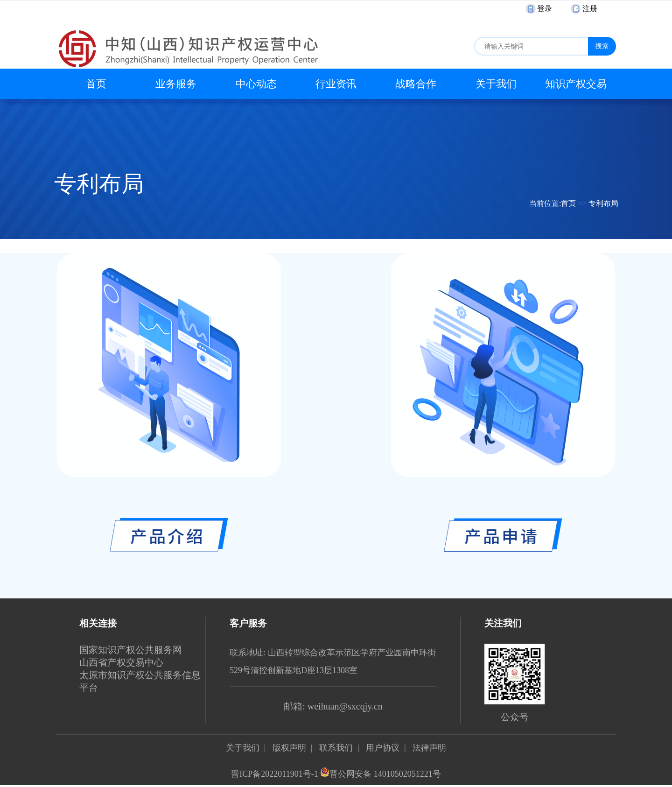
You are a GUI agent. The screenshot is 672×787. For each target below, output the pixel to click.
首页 (96, 84)
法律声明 (429, 748)
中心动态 (256, 84)
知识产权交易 (576, 84)
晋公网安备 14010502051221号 (381, 774)
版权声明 (289, 748)
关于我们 (496, 84)
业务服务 (176, 84)
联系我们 (336, 748)
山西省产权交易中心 (121, 662)
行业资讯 (336, 84)
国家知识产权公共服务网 (131, 650)
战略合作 (416, 84)
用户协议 (383, 748)
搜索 (602, 46)
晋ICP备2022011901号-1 (274, 774)
